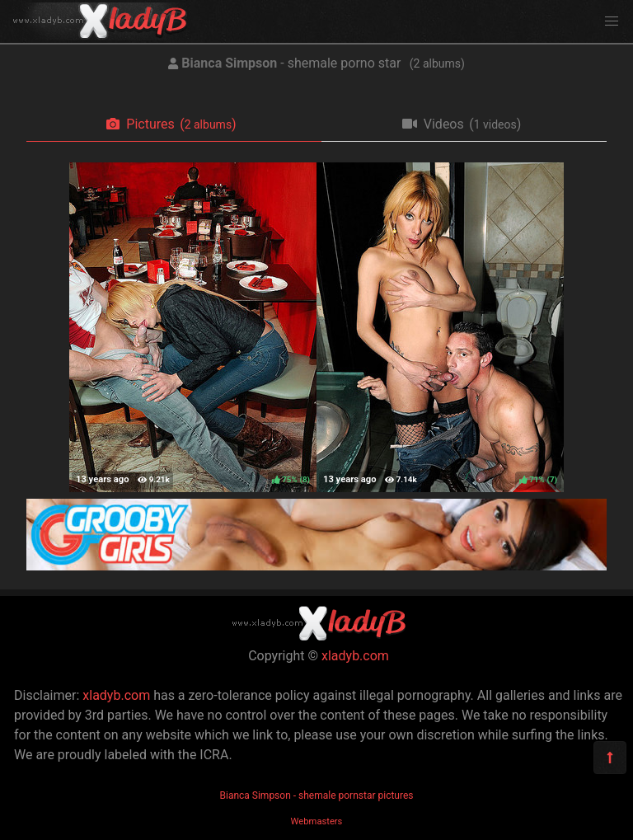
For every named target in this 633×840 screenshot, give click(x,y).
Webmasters (317, 821)
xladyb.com (355, 656)
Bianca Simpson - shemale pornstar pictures (316, 795)
